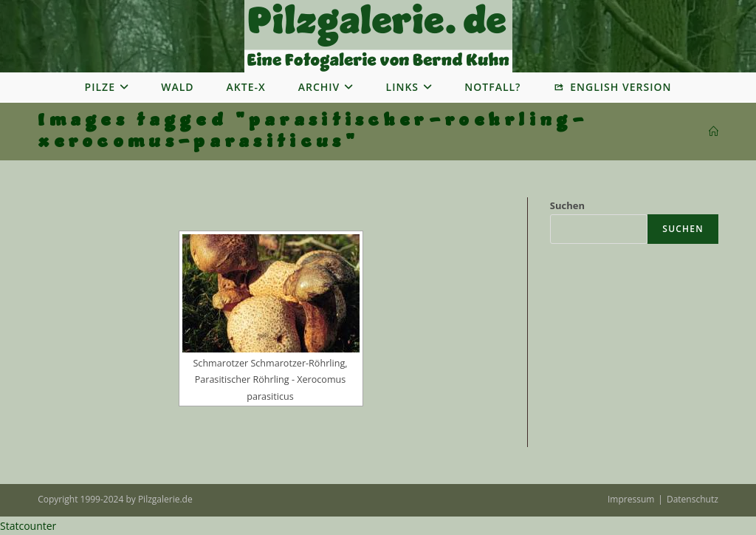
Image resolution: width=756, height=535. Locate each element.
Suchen (567, 205)
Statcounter (28, 526)
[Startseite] (714, 132)
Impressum (631, 499)
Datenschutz (693, 499)
